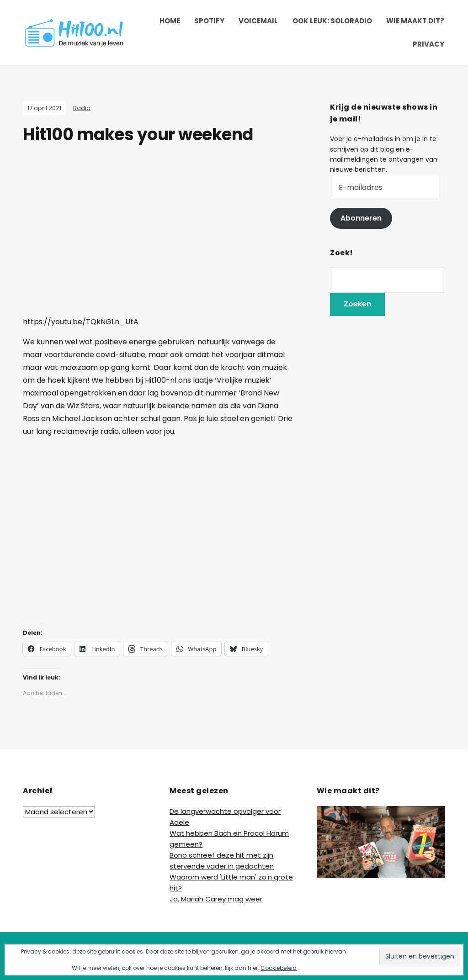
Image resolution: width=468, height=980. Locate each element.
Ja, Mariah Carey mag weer (216, 899)
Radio (82, 108)
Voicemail (258, 21)
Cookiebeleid (279, 968)
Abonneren (361, 218)
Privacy (428, 44)
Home (170, 21)
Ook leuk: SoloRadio (332, 21)
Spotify (209, 21)
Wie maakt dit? (415, 21)
